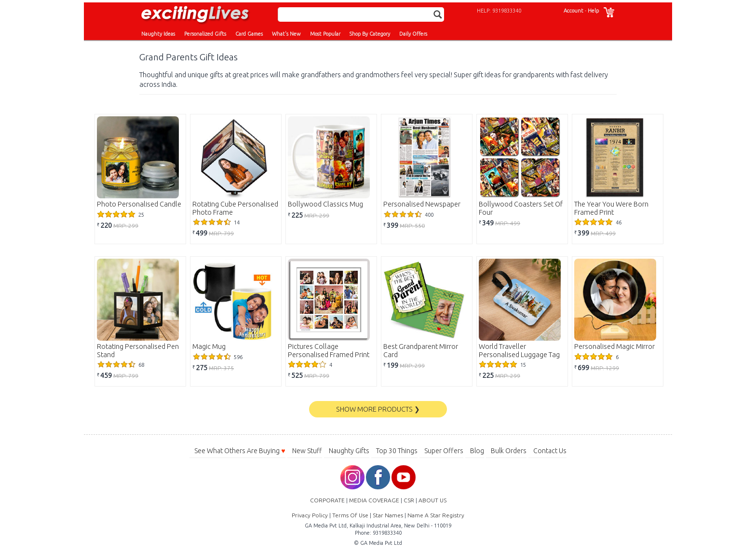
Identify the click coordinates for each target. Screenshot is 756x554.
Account (574, 11)
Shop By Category (370, 34)
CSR (409, 500)
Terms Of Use (350, 515)
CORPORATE (327, 500)
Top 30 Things (397, 451)
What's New (286, 34)
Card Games (249, 34)
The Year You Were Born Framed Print (611, 208)
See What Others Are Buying (240, 451)
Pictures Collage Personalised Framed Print (329, 351)
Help (593, 11)
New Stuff (307, 451)
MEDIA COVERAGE (374, 500)
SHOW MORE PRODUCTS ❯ (378, 409)
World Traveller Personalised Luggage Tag (519, 351)
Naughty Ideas (158, 34)
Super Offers (444, 451)
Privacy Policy (310, 515)
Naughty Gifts (349, 451)
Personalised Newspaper (422, 204)
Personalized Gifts (205, 34)
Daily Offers (413, 34)
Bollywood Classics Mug (325, 204)
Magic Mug (209, 346)
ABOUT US (432, 500)
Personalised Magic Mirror (614, 346)
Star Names (388, 515)
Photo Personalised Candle (139, 204)
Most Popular (325, 34)
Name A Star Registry (436, 515)
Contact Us (550, 451)
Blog (477, 451)
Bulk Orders (509, 451)
